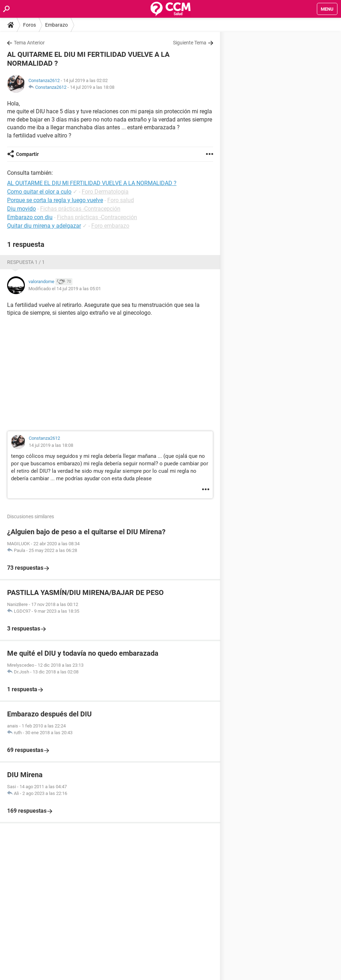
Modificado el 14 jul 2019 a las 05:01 (65, 289)
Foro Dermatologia (105, 192)
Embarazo (56, 25)
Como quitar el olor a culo (39, 192)
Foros (29, 25)
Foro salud (121, 200)
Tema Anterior (29, 43)
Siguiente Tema (190, 43)
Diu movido (21, 209)
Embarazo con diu (30, 217)
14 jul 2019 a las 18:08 (92, 87)
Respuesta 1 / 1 (26, 262)
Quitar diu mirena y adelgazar (44, 226)
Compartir (27, 154)
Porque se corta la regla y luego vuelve (55, 200)
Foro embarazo (110, 226)
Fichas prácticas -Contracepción (80, 209)
